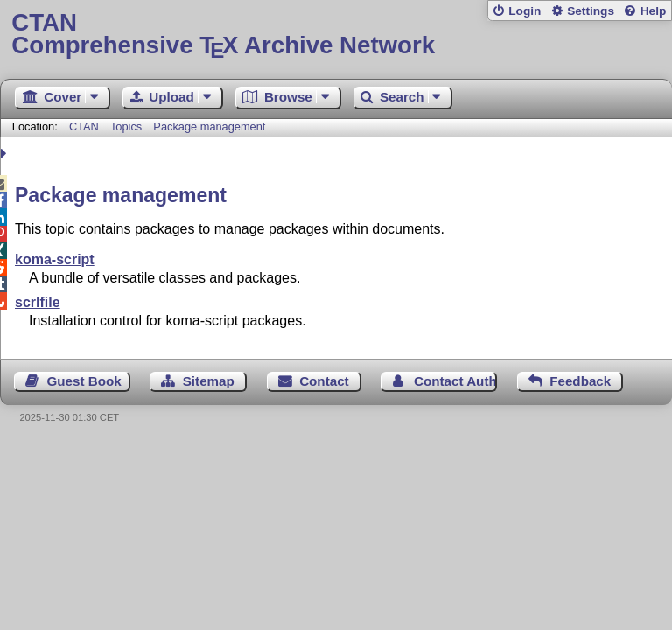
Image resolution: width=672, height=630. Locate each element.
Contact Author (455, 381)
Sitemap (209, 381)
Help (654, 11)
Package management (209, 126)
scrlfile (38, 302)
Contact (324, 381)
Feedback (580, 381)
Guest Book (84, 381)
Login (525, 11)
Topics (128, 126)
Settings (591, 11)
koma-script (55, 259)
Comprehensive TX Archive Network (336, 35)
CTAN (84, 126)
